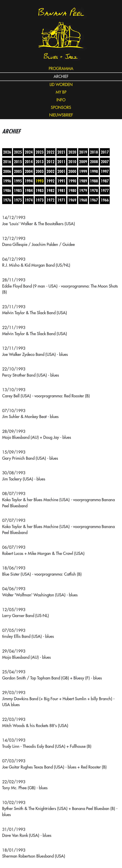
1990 (72, 181)
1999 (83, 171)
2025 (18, 152)
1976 (7, 200)
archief (61, 77)
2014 (29, 162)
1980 (72, 190)
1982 (51, 190)
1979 (83, 190)
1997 (105, 171)
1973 (40, 200)
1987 (105, 181)
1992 (51, 181)
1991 (61, 181)
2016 (7, 162)
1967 (94, 200)
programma (61, 69)
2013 (40, 162)
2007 (105, 162)
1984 (29, 190)
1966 (105, 200)
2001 (61, 171)
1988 (94, 181)
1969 (72, 200)
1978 (94, 190)
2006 (7, 171)
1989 (83, 181)
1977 (105, 190)
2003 (40, 171)
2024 (29, 152)
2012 (51, 162)
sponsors (61, 108)
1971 (61, 200)
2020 (72, 152)
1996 (7, 181)
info (61, 100)
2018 (94, 152)
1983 (40, 190)
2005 (18, 171)
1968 (83, 200)
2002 (51, 171)
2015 (18, 162)
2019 (83, 152)
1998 (94, 171)
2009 (83, 162)
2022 (51, 152)
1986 (7, 190)
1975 (18, 200)
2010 (72, 162)
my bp (61, 92)
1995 (18, 181)
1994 (29, 181)
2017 (105, 152)
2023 (40, 152)
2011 (61, 162)
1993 (40, 181)
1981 (61, 190)
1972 (51, 200)
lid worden (61, 85)
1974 (29, 200)
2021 (61, 152)
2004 (29, 171)
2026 (7, 152)
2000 (72, 171)
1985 (18, 190)
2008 (94, 162)
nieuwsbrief (61, 115)
